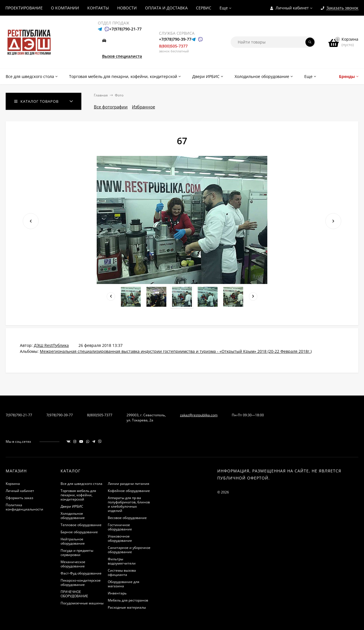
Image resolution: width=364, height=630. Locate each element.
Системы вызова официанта (122, 573)
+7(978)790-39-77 (175, 39)
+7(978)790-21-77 (125, 29)
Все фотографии (111, 107)
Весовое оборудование (127, 518)
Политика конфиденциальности (24, 507)
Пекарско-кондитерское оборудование (81, 582)
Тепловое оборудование (81, 525)
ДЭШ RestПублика (51, 345)
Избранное (143, 107)
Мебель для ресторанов (128, 600)
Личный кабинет (20, 491)
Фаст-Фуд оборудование (81, 573)
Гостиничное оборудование (120, 527)
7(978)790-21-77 (19, 415)
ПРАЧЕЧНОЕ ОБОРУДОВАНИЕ (74, 594)
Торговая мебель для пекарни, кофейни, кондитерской (78, 495)
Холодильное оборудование (73, 516)
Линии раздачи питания (129, 484)
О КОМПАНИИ (65, 8)
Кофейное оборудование (129, 491)
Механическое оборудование (73, 564)
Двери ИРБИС (72, 506)
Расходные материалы (127, 607)
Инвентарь (117, 593)
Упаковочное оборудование (120, 538)
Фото (119, 95)
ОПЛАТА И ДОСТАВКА (166, 8)
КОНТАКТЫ (98, 8)
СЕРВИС (204, 8)
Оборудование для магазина (124, 584)
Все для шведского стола (81, 484)
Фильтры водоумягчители (122, 561)
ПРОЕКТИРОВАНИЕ (24, 8)
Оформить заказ (19, 498)
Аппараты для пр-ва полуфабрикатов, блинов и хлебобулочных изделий (129, 504)
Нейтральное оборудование (73, 541)
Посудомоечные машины (82, 603)
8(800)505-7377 (173, 46)
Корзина (13, 484)
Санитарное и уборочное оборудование (129, 550)
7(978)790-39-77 (60, 415)
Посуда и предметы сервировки (77, 553)
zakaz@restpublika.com (199, 415)
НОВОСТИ (127, 8)
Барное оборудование (79, 532)
